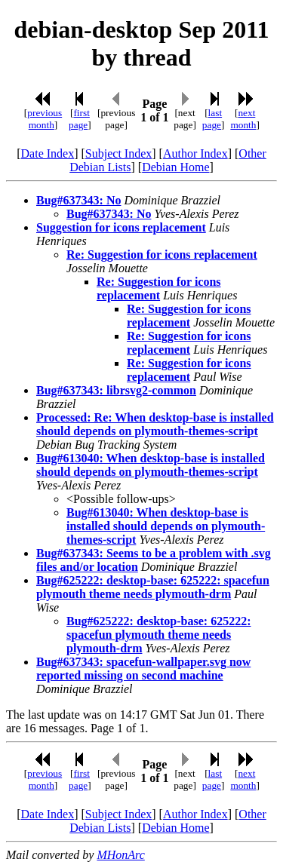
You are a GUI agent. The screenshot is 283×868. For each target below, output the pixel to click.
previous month (45, 119)
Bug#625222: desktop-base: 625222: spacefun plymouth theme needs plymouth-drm (153, 587)
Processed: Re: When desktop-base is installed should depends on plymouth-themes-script (155, 424)
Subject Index (118, 153)
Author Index (195, 153)
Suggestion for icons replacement (121, 227)
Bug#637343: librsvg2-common (116, 390)
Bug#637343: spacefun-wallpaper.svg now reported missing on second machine (143, 669)
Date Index (48, 153)
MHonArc (120, 855)
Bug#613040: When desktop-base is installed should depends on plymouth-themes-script (151, 465)
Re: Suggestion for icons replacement (162, 255)
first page (79, 119)
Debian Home (175, 167)
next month (243, 119)
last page (212, 119)
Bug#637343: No (78, 200)
